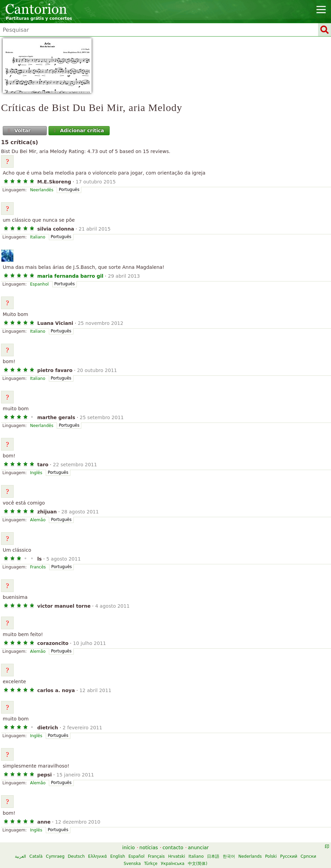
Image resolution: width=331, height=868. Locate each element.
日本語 (213, 856)
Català (36, 856)
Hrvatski (177, 856)
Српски (308, 856)
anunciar (198, 848)
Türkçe (151, 864)
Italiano (38, 237)
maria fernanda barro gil (70, 276)
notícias (149, 848)
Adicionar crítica (78, 130)
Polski (271, 856)
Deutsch (76, 856)
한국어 (229, 856)
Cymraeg (55, 856)
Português (69, 190)
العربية (20, 856)
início (129, 848)
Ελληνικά (98, 856)
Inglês (36, 473)
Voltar (19, 130)
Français (156, 856)
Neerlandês (42, 190)
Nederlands (250, 856)
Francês (38, 567)
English (118, 856)
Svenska (132, 864)
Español (136, 856)
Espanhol (39, 284)
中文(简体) (198, 864)
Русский (289, 856)
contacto (173, 848)
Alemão (38, 520)
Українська (173, 864)
